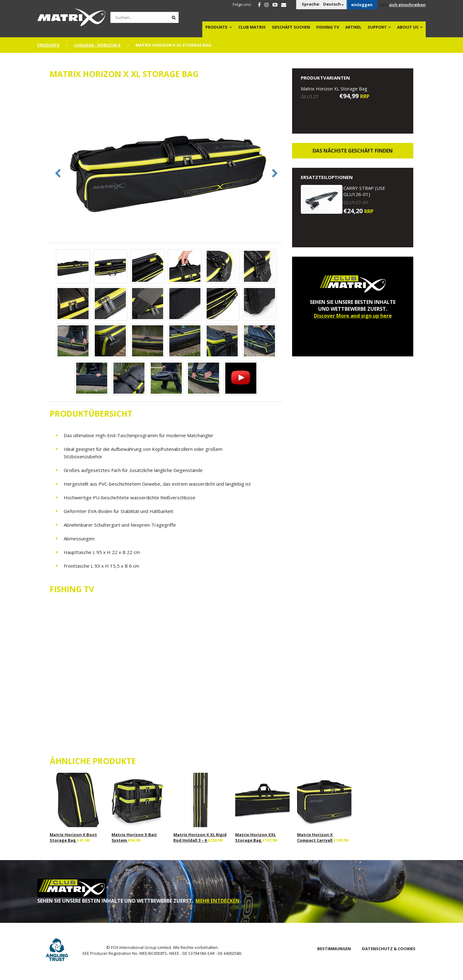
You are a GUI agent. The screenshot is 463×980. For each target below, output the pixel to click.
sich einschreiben (407, 5)
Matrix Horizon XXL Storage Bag (256, 837)
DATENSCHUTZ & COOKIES (389, 949)
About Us (408, 27)
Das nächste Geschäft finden (353, 151)
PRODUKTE (216, 27)
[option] (166, 164)
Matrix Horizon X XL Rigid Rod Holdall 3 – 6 (200, 837)
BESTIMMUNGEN (334, 949)
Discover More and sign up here (353, 316)
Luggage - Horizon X (97, 45)
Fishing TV (328, 27)
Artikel (353, 27)
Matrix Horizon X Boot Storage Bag (73, 837)
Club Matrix (252, 27)
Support (377, 27)
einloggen (362, 5)
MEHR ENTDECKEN (218, 901)
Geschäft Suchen (291, 27)
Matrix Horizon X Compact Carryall (315, 837)
